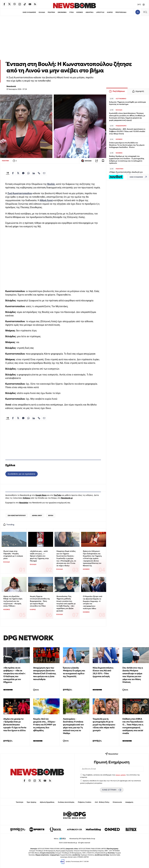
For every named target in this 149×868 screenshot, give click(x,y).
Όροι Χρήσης (32, 802)
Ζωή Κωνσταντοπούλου (20, 193)
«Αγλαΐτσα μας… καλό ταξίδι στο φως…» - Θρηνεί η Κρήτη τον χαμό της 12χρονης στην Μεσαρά (39, 556)
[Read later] (103, 161)
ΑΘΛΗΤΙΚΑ (89, 12)
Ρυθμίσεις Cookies (85, 802)
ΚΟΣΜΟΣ (80, 12)
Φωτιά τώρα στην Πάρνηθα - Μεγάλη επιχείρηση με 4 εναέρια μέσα (13, 555)
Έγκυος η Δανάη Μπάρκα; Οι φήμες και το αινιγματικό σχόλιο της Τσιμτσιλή (74, 672)
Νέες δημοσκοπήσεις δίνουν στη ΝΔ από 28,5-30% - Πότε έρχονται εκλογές (103, 672)
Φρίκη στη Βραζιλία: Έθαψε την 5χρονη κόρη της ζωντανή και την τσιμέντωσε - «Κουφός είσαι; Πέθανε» (13, 601)
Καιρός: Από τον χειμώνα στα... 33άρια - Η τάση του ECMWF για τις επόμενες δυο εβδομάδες (45, 725)
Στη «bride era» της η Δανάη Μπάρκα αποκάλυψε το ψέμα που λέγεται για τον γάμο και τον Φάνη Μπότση (133, 675)
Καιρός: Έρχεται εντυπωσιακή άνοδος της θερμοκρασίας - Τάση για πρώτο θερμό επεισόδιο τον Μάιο (40, 601)
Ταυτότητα (19, 802)
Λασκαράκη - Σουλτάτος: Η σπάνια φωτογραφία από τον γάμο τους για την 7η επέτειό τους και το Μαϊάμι (73, 726)
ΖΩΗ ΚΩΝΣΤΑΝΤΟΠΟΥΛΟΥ (17, 515)
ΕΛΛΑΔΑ (42, 12)
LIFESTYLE (100, 12)
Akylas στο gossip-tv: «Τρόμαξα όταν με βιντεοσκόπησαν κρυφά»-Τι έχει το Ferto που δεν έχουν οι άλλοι (15, 725)
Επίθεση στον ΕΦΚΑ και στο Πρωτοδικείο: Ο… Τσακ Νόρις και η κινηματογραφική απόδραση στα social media (133, 726)
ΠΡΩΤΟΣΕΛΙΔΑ (121, 12)
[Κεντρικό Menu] (145, 12)
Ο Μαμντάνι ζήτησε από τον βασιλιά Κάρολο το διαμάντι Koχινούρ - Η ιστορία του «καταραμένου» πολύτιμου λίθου (93, 602)
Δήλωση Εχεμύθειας (47, 802)
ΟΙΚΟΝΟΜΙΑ (62, 12)
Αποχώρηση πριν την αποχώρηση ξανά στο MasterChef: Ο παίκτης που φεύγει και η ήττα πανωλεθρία (45, 673)
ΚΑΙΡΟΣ (110, 12)
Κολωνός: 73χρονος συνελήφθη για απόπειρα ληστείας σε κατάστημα (127, 103)
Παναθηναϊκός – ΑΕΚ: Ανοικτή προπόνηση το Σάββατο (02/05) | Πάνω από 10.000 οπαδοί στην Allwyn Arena (127, 131)
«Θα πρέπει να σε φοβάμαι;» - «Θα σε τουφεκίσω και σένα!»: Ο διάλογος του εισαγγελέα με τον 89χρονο (14, 675)
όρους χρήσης (121, 775)
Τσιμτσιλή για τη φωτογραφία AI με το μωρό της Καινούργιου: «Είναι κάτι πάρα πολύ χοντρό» (104, 725)
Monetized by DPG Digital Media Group (82, 839)
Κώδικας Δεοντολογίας (66, 802)
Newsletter (24, 503)
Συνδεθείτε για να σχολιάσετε (21, 474)
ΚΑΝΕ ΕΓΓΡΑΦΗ (112, 790)
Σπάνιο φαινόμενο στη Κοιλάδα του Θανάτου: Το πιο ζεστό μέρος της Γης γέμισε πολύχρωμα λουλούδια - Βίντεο (127, 145)
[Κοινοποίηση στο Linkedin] (34, 173)
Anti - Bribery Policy (102, 802)
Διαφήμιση (129, 802)
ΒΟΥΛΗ (51, 515)
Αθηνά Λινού (46, 200)
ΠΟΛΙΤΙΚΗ (51, 12)
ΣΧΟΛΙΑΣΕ (86, 161)
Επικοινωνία (117, 802)
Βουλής (51, 184)
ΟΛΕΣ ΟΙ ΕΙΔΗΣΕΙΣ (29, 12)
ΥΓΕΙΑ (71, 12)
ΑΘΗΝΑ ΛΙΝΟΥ (37, 515)
